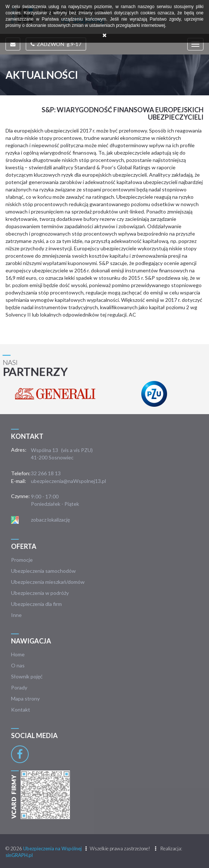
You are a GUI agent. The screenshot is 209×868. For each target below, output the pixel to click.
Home (18, 654)
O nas (18, 665)
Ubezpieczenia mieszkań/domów (48, 582)
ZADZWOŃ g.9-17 (56, 44)
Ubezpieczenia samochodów (43, 571)
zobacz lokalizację (50, 520)
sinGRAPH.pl (19, 855)
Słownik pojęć (27, 676)
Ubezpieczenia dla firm (36, 604)
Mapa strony (25, 698)
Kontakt (21, 710)
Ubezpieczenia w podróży (40, 593)
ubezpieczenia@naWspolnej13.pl (68, 481)
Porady (19, 687)
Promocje (22, 560)
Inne (16, 615)
